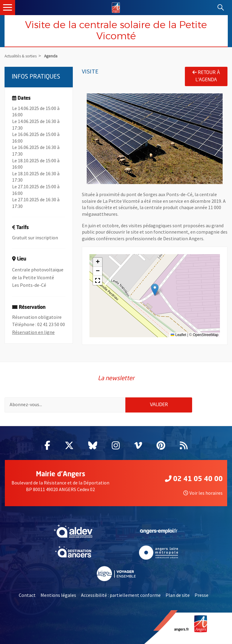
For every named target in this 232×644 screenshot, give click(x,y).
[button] (155, 290)
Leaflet (178, 335)
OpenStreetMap (206, 335)
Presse (201, 595)
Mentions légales (58, 595)
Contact (27, 595)
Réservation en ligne (33, 332)
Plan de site (178, 595)
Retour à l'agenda (206, 76)
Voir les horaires (203, 493)
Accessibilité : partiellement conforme (121, 595)
